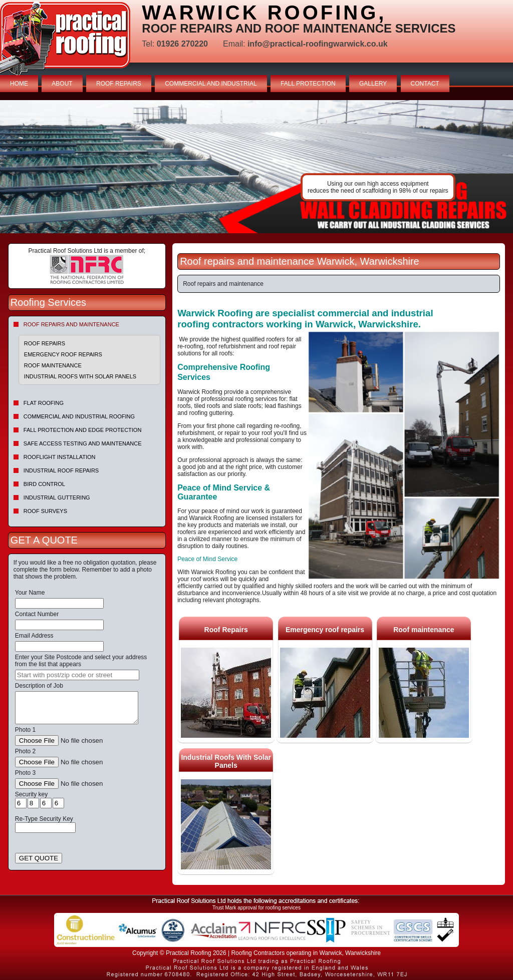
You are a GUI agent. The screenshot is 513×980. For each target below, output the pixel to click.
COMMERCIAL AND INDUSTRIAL (211, 84)
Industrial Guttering (57, 498)
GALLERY (373, 84)
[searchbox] (77, 675)
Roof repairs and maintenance (71, 324)
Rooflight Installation (60, 457)
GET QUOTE (39, 858)
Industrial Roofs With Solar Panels (80, 376)
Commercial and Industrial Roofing (79, 416)
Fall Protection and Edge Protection (83, 430)
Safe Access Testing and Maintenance (83, 443)
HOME (19, 84)
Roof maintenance (53, 365)
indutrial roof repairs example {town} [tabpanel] (256, 167)
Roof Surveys (45, 511)
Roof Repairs (45, 343)
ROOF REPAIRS (119, 84)
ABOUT (62, 84)
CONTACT (425, 84)
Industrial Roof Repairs (61, 470)
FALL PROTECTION (308, 84)
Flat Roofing (44, 403)
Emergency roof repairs (63, 354)
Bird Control (44, 484)
